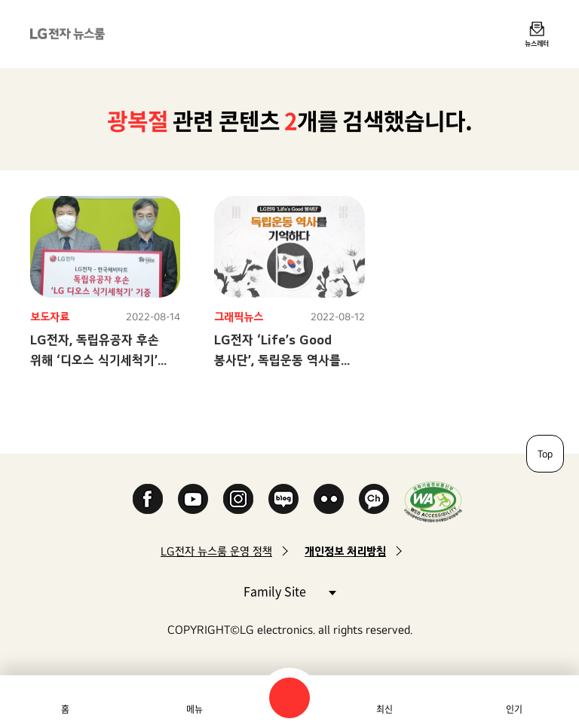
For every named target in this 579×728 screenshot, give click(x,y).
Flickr (329, 499)
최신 (384, 709)
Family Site (289, 590)
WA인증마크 (433, 502)
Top (545, 454)
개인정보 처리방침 (345, 551)
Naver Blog (283, 499)
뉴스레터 (537, 43)
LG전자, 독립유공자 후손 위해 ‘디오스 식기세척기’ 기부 (95, 360)
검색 (289, 698)
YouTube (193, 499)
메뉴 (195, 709)
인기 (514, 709)
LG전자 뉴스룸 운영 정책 (216, 551)
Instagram (238, 499)
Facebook (148, 499)
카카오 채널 (374, 499)
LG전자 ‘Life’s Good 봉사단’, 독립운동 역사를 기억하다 (277, 360)
